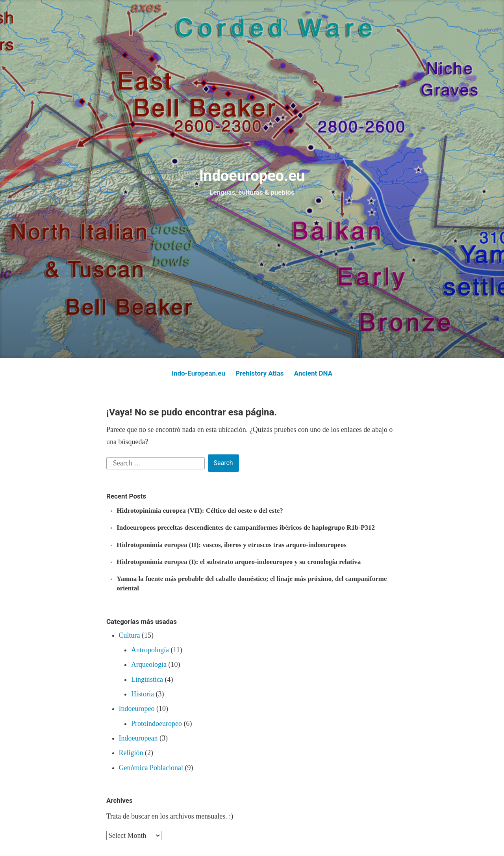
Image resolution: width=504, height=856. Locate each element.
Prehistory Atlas (260, 373)
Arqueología (149, 664)
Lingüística (147, 679)
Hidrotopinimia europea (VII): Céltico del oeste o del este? (200, 511)
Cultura (130, 635)
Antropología (150, 650)
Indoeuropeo (137, 709)
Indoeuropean (138, 738)
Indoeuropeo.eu (252, 176)
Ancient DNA (313, 373)
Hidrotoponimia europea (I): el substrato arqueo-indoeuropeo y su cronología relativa (239, 562)
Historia (143, 694)
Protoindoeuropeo (157, 724)
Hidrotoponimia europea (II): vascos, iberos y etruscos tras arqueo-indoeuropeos (232, 545)
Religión (131, 753)
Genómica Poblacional (151, 768)
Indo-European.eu (198, 373)
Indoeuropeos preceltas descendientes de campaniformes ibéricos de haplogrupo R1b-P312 (246, 528)
